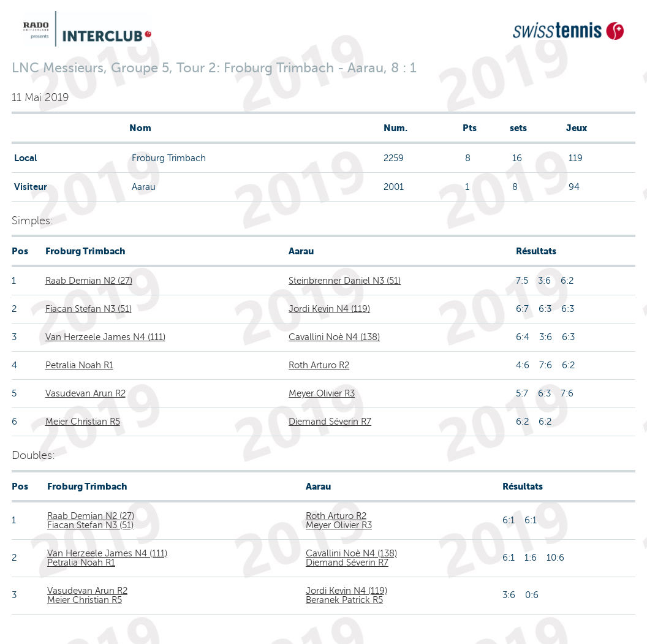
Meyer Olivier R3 (322, 393)
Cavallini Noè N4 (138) (334, 337)
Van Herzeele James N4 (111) (105, 337)
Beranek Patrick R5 (344, 600)
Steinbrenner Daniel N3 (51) (345, 281)
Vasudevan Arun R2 (85, 393)
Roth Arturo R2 (319, 365)
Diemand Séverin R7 (330, 422)
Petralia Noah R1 (79, 365)
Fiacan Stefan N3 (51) (89, 309)
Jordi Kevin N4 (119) (329, 309)
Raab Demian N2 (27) (89, 281)
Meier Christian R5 (83, 422)
